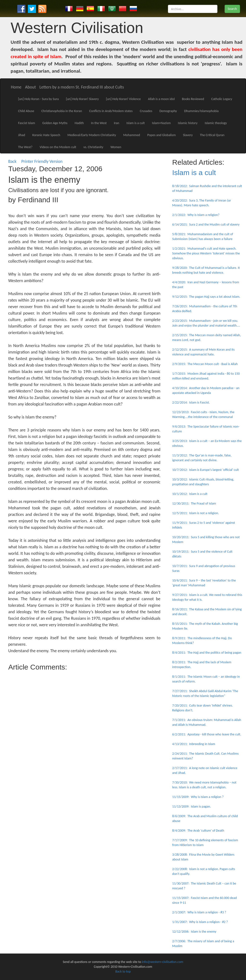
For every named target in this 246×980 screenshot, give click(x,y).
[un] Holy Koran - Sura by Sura (38, 99)
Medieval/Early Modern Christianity (92, 135)
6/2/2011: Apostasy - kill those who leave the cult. (207, 734)
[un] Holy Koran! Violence (123, 99)
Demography (168, 111)
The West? (25, 147)
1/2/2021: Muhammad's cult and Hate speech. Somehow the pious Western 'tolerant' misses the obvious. (206, 253)
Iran (117, 123)
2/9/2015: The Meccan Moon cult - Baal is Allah (205, 364)
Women (116, 147)
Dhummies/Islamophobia (201, 111)
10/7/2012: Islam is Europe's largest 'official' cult (206, 470)
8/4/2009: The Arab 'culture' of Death (198, 831)
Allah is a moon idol (161, 99)
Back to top (123, 971)
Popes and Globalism (161, 135)
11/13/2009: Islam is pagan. (192, 806)
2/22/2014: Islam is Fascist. (191, 402)
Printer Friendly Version (43, 161)
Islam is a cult (135, 123)
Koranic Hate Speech (46, 135)
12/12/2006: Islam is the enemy (194, 932)
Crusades (146, 111)
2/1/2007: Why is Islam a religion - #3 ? (199, 912)
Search (232, 9)
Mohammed (132, 135)
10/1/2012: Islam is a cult (190, 494)
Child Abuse (26, 111)
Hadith (79, 123)
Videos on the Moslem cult (58, 147)
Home (16, 87)
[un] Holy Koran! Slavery (82, 99)
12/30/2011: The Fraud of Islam (194, 503)
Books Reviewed (193, 99)
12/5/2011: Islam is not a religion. (196, 513)
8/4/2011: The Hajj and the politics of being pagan (207, 653)
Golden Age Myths (55, 123)
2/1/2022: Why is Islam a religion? (196, 215)
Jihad (22, 135)
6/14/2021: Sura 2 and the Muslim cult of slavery (206, 224)
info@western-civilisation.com (163, 962)
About (30, 87)
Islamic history (188, 123)
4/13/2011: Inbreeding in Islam (194, 744)
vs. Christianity (93, 147)
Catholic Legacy (222, 99)
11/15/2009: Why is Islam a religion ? (198, 797)
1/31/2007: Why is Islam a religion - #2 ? (200, 922)
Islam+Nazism (161, 123)
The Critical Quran (212, 135)
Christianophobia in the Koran (62, 111)
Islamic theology (216, 123)
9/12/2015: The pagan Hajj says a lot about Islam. (206, 297)
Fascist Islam (27, 123)
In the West (99, 123)
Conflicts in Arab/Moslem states (111, 111)
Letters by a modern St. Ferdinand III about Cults (82, 87)
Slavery (188, 135)
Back (12, 161)
